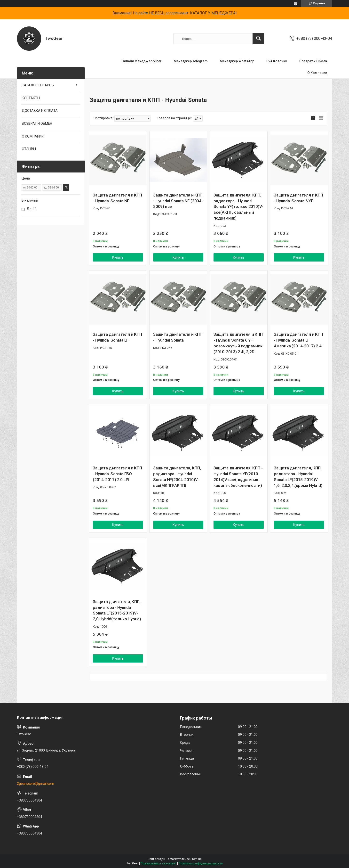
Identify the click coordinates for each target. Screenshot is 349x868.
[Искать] (258, 39)
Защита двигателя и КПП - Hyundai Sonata (178, 337)
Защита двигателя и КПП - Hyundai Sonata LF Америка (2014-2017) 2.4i (298, 340)
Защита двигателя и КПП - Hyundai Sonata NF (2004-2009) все (178, 201)
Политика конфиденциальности (201, 863)
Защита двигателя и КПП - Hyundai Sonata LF (117, 337)
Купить (118, 257)
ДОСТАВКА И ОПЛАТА (40, 111)
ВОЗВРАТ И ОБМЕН (37, 123)
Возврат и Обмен (313, 61)
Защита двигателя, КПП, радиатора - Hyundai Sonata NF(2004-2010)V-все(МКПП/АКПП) (177, 477)
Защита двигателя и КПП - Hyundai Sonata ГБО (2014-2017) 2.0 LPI (117, 474)
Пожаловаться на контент (159, 863)
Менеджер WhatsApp (237, 61)
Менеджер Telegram (191, 61)
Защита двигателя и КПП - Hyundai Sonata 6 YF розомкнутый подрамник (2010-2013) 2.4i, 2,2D (238, 343)
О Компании (317, 73)
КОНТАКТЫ (31, 98)
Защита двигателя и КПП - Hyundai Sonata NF (117, 198)
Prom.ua (196, 859)
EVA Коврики (277, 61)
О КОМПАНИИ (33, 136)
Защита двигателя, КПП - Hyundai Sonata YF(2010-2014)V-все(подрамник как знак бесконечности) (238, 477)
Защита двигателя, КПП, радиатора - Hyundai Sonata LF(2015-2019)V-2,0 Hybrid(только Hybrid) (117, 610)
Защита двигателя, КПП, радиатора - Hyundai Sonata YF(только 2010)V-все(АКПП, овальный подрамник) (238, 207)
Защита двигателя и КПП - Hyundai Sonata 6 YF (298, 198)
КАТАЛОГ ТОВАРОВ (38, 85)
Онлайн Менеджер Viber (142, 61)
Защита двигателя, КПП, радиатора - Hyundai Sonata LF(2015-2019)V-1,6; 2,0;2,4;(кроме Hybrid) (298, 477)
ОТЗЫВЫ (29, 149)
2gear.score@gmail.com (36, 784)
